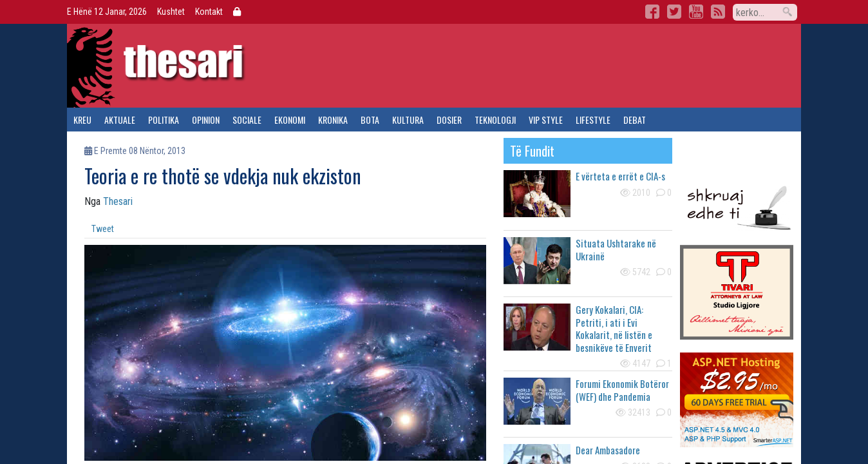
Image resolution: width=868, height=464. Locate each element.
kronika (333, 120)
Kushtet (171, 12)
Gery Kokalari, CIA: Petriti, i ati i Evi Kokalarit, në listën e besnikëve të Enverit (614, 328)
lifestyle (593, 120)
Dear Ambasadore (608, 450)
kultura (408, 120)
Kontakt (209, 12)
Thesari (118, 201)
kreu (82, 120)
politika (164, 120)
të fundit (532, 151)
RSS (718, 12)
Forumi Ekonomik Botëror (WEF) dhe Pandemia (622, 390)
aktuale (120, 120)
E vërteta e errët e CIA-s (620, 176)
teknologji (495, 120)
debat (635, 120)
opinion (206, 120)
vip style (546, 120)
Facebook (652, 12)
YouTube (696, 12)
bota (370, 120)
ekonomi (290, 120)
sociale (247, 120)
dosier (449, 120)
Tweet (103, 229)
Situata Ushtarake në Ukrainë (616, 249)
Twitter (674, 12)
